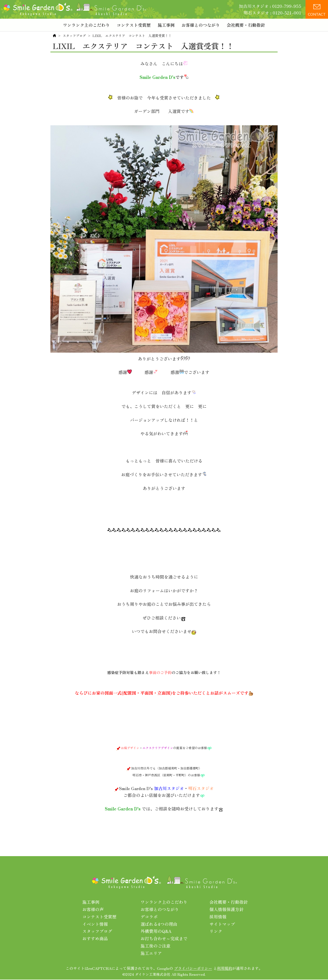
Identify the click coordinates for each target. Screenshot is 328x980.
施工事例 (166, 25)
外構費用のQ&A (156, 931)
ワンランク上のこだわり (86, 25)
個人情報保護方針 (226, 909)
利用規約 (225, 968)
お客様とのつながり (201, 25)
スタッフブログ (74, 35)
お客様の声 (93, 909)
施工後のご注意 (155, 946)
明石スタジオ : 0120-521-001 (272, 13)
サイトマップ (222, 924)
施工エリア (151, 953)
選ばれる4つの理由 (159, 924)
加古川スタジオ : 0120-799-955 (270, 6)
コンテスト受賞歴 (134, 25)
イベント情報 (95, 924)
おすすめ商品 (95, 938)
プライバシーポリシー (193, 968)
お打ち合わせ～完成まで (164, 938)
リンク (216, 931)
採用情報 (218, 916)
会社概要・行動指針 (246, 25)
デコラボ (149, 916)
